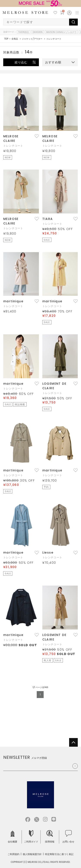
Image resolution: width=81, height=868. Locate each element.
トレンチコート (13, 146)
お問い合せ (68, 837)
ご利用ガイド (31, 837)
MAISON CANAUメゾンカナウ (61, 32)
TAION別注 (24, 32)
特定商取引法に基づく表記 (59, 854)
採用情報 (50, 837)
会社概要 (13, 837)
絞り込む (21, 62)
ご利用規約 (13, 854)
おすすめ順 (53, 62)
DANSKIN (38, 32)
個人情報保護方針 (32, 854)
